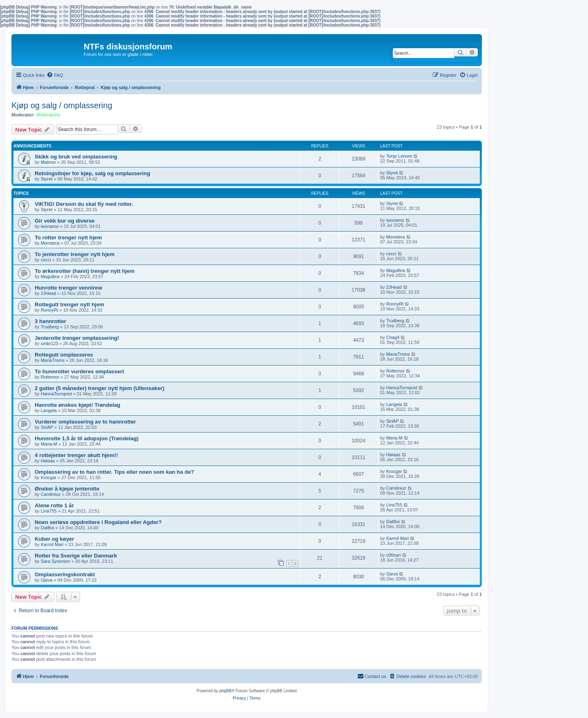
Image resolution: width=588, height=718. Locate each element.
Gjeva (47, 580)
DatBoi (48, 528)
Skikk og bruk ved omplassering (76, 157)
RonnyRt (50, 310)
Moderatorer (49, 115)
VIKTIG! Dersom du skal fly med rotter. (84, 204)
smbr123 (50, 343)
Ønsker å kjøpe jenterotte (67, 489)
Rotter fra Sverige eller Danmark (76, 556)
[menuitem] (55, 75)
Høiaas (48, 461)
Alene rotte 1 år (54, 505)
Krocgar (49, 477)
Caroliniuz (51, 494)
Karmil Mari (52, 544)
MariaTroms (53, 360)
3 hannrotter (50, 321)
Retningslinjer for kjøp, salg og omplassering (92, 173)
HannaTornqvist (56, 394)
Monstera (50, 243)
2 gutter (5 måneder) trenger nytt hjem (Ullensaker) (99, 388)
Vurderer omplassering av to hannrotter (85, 422)
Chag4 (393, 337)
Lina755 (49, 511)
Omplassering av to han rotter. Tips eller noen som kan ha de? (114, 472)
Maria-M (49, 444)
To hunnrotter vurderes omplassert (79, 371)
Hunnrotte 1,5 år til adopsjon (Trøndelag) (87, 438)
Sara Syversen (56, 561)
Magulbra (50, 276)
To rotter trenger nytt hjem (68, 237)
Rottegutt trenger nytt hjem (69, 304)
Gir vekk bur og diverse (65, 221)
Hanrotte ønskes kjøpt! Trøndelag (78, 405)
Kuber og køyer (55, 539)
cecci (46, 260)
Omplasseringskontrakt (65, 574)
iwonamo (50, 226)
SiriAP (47, 427)
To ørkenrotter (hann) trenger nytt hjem (85, 271)
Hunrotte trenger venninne (69, 288)
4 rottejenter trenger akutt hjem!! (76, 455)
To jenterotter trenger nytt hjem (75, 254)
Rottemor (50, 377)
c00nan (394, 555)
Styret (47, 179)
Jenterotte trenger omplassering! (77, 338)
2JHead (49, 293)
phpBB (225, 691)
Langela (49, 410)
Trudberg (50, 327)
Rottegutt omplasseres (64, 355)
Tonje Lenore (399, 156)
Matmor (48, 162)
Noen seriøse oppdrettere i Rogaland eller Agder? (98, 522)
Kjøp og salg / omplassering (62, 105)
